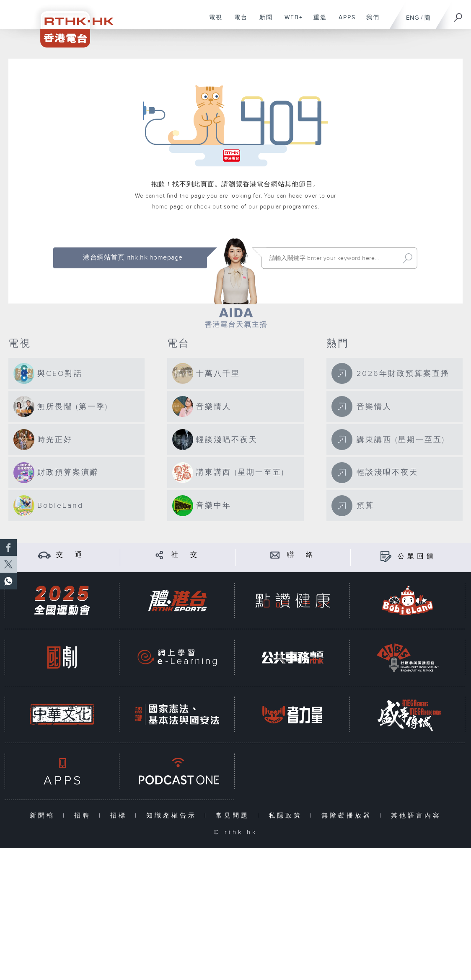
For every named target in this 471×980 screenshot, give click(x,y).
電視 (213, 22)
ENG (413, 18)
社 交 (186, 555)
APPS (344, 22)
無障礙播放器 (348, 816)
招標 (120, 816)
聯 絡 (301, 555)
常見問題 (234, 816)
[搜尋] (458, 15)
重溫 (317, 22)
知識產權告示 (173, 816)
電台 (238, 22)
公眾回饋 (417, 557)
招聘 (84, 816)
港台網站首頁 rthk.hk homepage (133, 258)
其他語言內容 (416, 816)
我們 (370, 22)
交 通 (70, 555)
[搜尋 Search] (332, 258)
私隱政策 (287, 816)
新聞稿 (44, 816)
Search (408, 258)
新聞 (263, 22)
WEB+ (291, 22)
